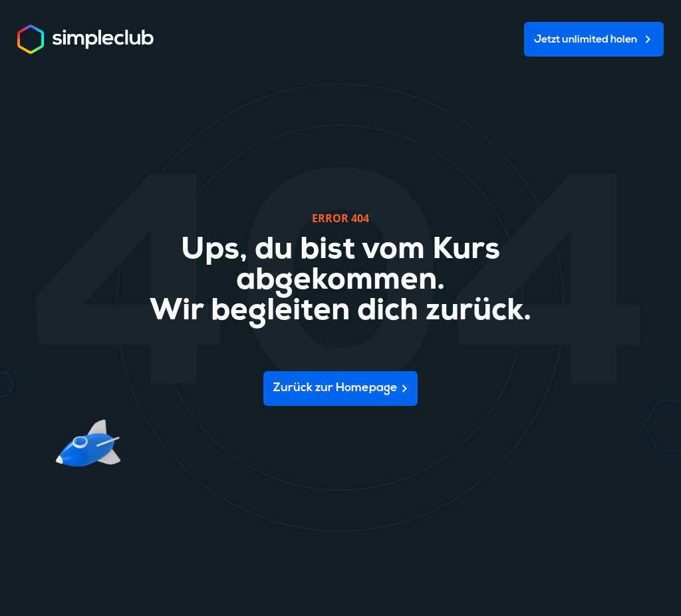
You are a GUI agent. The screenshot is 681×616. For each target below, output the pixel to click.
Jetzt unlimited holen (586, 40)
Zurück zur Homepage (336, 388)
